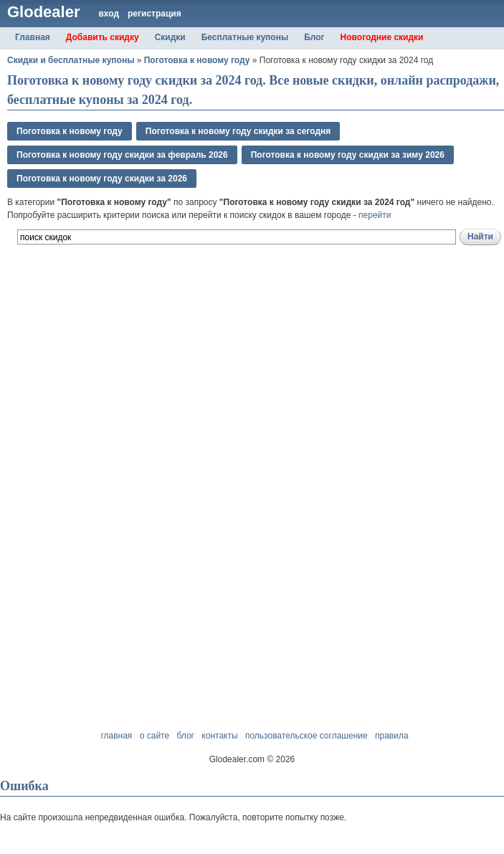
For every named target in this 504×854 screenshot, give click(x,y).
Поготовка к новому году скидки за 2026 (102, 179)
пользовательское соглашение (306, 736)
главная (116, 736)
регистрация (154, 14)
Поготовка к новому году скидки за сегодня (238, 131)
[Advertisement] (175, 324)
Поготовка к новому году (197, 60)
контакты (219, 736)
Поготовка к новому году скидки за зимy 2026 (348, 155)
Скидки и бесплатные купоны (71, 60)
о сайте (154, 736)
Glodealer (43, 12)
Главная (33, 37)
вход (109, 14)
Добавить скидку (103, 37)
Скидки (170, 37)
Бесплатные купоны (245, 37)
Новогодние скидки (382, 37)
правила (392, 736)
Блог (314, 37)
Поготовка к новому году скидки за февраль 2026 (122, 155)
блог (185, 736)
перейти (375, 215)
